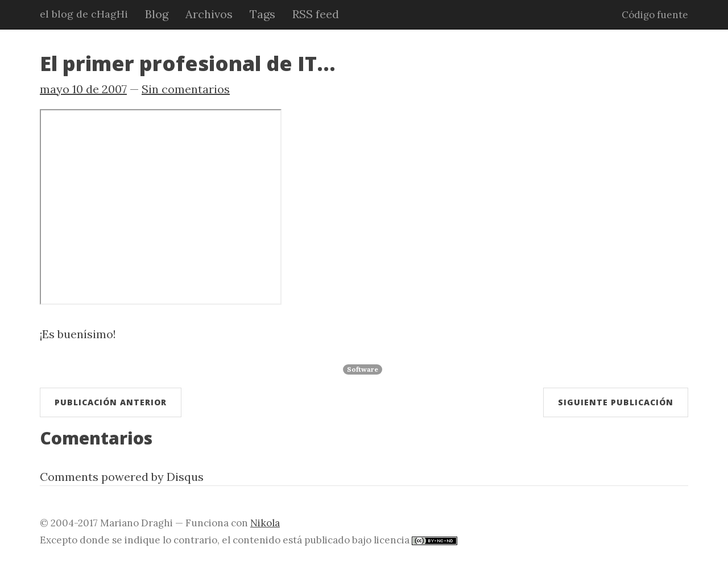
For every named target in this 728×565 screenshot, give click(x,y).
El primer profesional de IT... (188, 63)
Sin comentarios (186, 89)
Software (363, 369)
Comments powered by (122, 477)
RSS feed (316, 14)
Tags (262, 14)
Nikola (265, 523)
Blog (157, 14)
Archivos (209, 14)
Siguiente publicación (616, 402)
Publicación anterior (111, 402)
